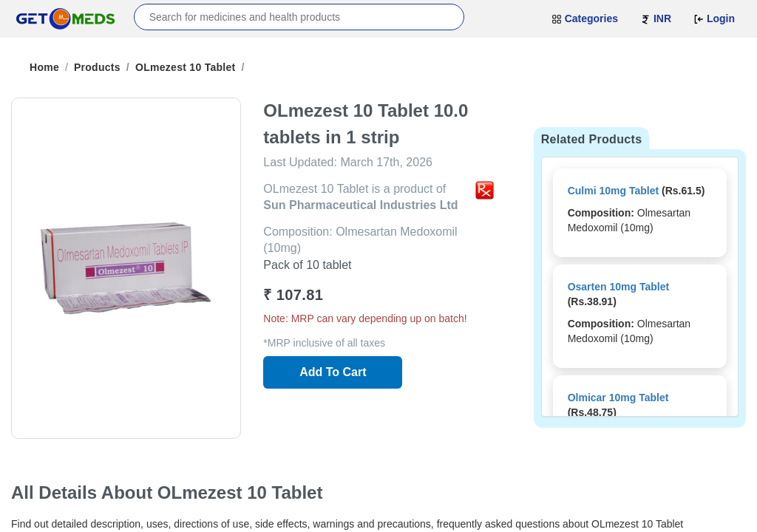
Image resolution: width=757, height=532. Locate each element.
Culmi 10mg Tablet (613, 191)
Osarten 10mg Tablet (618, 287)
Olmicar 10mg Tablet (618, 398)
